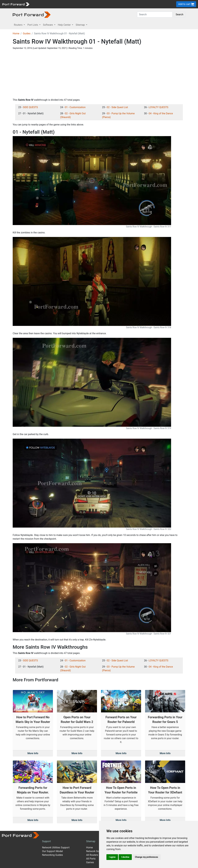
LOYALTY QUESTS (158, 107)
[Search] (155, 15)
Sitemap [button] (81, 25)
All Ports (91, 859)
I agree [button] (112, 857)
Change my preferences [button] (146, 857)
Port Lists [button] (33, 25)
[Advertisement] (99, 74)
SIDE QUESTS (30, 107)
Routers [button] (18, 25)
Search (180, 14)
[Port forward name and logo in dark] (32, 14)
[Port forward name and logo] (16, 4)
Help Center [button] (65, 25)
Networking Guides (53, 855)
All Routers (92, 855)
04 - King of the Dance (161, 113)
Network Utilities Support (56, 848)
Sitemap (91, 841)
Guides (27, 33)
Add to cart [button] (186, 4)
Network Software (96, 851)
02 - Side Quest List (117, 107)
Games (90, 862)
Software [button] (48, 25)
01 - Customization (75, 107)
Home (16, 33)
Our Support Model (52, 851)
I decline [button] (125, 857)
